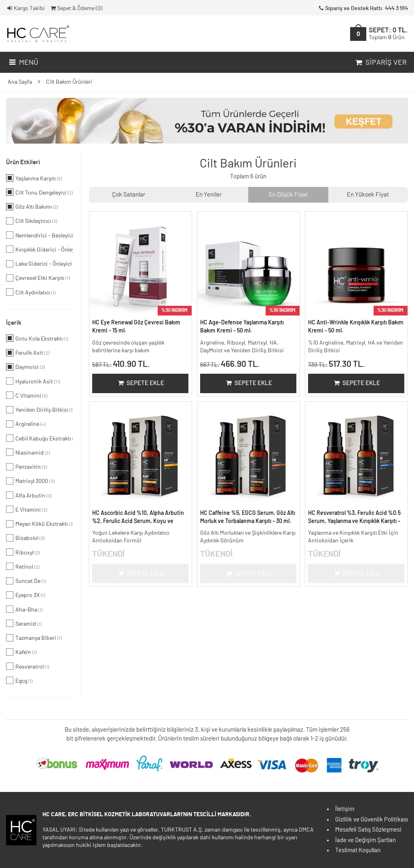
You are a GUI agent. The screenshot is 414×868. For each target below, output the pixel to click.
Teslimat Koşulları (358, 850)
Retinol (23, 566)
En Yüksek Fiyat (368, 195)
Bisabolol (25, 538)
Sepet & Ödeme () (76, 8)
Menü (23, 63)
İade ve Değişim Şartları (365, 840)
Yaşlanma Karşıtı (34, 178)
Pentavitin (26, 467)
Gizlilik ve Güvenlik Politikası (372, 820)
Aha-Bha (24, 609)
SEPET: (388, 34)
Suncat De (26, 581)
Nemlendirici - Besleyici (39, 235)
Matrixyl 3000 (30, 481)
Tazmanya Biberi (34, 638)
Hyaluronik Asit (33, 381)
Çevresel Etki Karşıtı (38, 278)
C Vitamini (27, 395)
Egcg (19, 680)
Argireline (26, 424)
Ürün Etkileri (23, 162)
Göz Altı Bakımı (32, 207)
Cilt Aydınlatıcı (31, 292)
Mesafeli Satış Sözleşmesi (368, 830)
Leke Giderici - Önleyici (39, 264)
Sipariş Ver (380, 63)
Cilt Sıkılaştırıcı (32, 221)
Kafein (21, 652)
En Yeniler (209, 195)
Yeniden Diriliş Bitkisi (39, 410)
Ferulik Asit (28, 353)
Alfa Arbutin (29, 495)
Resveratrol (27, 666)
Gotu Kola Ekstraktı (37, 338)
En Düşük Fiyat (288, 195)
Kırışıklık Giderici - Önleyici (39, 249)
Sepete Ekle (140, 383)
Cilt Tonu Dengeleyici (39, 192)
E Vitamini (26, 509)
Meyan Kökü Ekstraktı (39, 524)
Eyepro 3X (25, 595)
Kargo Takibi (25, 8)
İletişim (345, 809)
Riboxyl (23, 552)
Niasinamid (28, 452)
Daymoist (25, 367)
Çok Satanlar (129, 195)
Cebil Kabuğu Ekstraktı (39, 438)
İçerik (14, 323)
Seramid (24, 623)
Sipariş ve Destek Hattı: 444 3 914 (363, 8)
